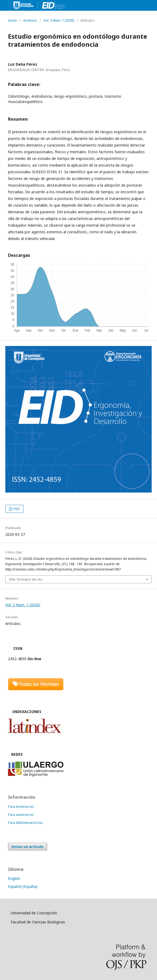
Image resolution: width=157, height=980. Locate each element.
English (14, 878)
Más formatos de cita (26, 579)
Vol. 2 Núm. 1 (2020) (59, 20)
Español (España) (23, 886)
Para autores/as (21, 814)
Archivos (30, 20)
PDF (16, 509)
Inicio (12, 20)
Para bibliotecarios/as (25, 822)
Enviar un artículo (28, 847)
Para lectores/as (21, 806)
